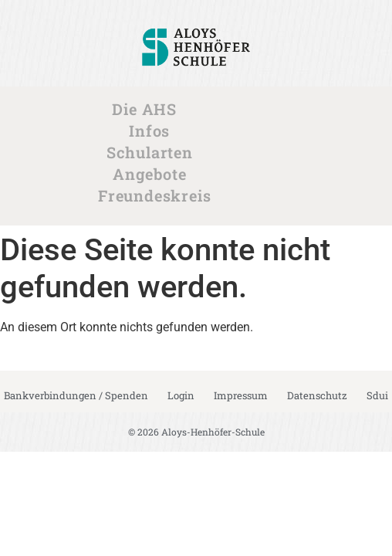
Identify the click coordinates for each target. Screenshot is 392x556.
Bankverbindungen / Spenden (76, 395)
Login (181, 395)
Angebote (153, 174)
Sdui (377, 395)
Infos (153, 131)
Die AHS (148, 109)
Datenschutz (317, 395)
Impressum (241, 395)
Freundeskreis (158, 195)
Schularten (154, 152)
